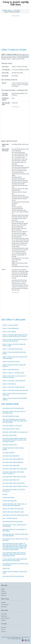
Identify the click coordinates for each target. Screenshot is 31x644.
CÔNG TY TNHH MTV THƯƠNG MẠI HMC (14, 387)
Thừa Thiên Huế (5, 605)
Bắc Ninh (3, 591)
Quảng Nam (4, 607)
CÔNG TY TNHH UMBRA (9, 332)
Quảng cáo (6, 568)
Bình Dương (4, 616)
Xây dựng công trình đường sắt (13, 459)
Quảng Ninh (4, 593)
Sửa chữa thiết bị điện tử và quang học (15, 432)
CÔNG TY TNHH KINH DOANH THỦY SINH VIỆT (15, 390)
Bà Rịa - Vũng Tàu (5, 618)
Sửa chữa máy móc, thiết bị (11, 429)
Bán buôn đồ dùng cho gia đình (13, 522)
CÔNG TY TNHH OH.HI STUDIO (11, 362)
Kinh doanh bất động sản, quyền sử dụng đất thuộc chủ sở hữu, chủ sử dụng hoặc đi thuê (14, 554)
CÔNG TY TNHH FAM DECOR (11, 370)
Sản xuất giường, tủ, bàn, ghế (12, 426)
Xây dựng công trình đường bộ (13, 462)
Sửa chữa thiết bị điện (10, 435)
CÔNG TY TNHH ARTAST (9, 384)
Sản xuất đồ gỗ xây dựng (11, 416)
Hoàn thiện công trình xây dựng (13, 512)
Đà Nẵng (3, 603)
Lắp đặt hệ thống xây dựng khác (13, 509)
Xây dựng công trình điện (11, 466)
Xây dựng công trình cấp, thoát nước (15, 469)
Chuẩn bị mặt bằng (9, 498)
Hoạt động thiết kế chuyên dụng (13, 408)
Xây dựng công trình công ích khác (14, 477)
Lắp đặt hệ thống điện (10, 501)
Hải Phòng (4, 595)
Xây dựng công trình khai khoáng (14, 483)
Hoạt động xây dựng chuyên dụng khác (15, 515)
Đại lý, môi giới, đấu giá (10, 518)
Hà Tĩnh (3, 630)
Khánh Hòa (4, 627)
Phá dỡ (5, 494)
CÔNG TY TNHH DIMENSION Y (11, 328)
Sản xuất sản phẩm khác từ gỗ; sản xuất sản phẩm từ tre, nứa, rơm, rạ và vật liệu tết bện (15, 421)
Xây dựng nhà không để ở (11, 456)
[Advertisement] (15, 32)
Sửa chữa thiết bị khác (10, 445)
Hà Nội (3, 589)
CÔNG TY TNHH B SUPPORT (10, 325)
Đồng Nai (3, 620)
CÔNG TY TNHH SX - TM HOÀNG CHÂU (13, 373)
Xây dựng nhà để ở (9, 453)
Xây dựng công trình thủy (11, 480)
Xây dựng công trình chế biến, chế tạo (15, 486)
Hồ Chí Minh (4, 614)
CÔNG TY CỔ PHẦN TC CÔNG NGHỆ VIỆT (14, 381)
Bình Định (3, 632)
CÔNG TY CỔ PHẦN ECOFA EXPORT (13, 349)
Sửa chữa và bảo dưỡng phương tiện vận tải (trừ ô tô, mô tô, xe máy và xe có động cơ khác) (15, 440)
